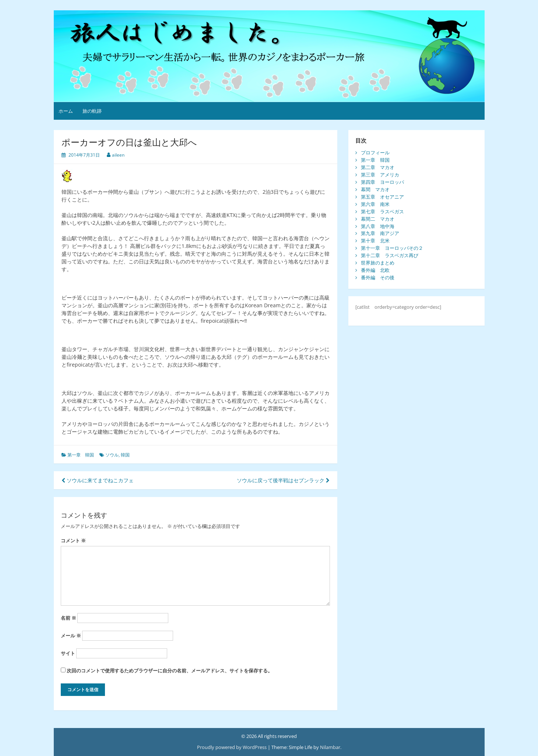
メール (71, 636)
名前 (68, 618)
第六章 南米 (375, 204)
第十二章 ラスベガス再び (390, 255)
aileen (118, 155)
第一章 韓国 (81, 455)
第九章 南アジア (380, 233)
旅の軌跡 (92, 111)
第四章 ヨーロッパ (382, 182)
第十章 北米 (375, 241)
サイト (68, 653)
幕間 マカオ (375, 189)
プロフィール (375, 153)
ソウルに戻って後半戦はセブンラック (283, 480)
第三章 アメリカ (380, 175)
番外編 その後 (378, 277)
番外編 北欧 (375, 270)
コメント (73, 540)
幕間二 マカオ (378, 219)
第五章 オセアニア (382, 197)
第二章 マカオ (378, 167)
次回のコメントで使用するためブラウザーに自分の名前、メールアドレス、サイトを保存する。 (170, 671)
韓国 (125, 455)
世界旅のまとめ (378, 263)
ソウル (112, 455)
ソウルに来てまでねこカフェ (98, 480)
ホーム (66, 111)
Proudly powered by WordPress (232, 747)
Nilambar (330, 747)
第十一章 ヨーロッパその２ (392, 248)
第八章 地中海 (378, 226)
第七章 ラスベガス (382, 211)
